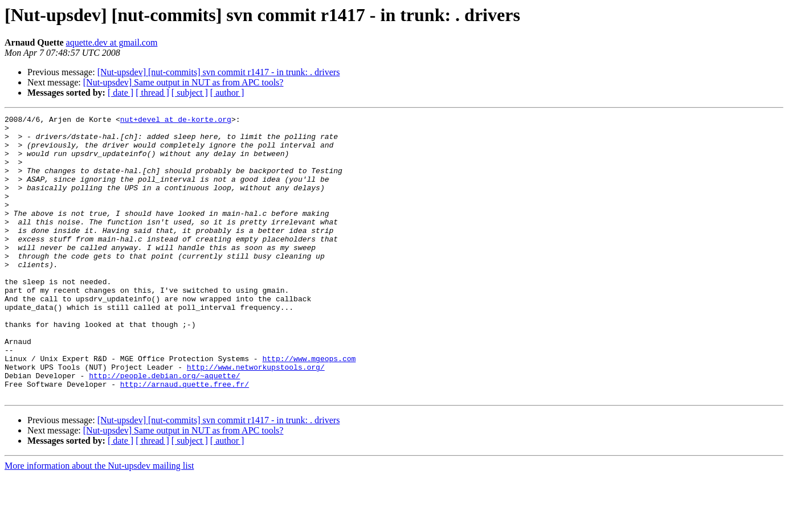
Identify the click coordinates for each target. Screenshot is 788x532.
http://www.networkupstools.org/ (256, 418)
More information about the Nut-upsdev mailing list (99, 522)
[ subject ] (190, 93)
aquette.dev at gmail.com (112, 42)
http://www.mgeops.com (309, 408)
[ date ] (121, 93)
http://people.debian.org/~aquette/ (164, 428)
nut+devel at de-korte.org (176, 121)
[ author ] (227, 93)
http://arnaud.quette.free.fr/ (185, 439)
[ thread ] (152, 93)
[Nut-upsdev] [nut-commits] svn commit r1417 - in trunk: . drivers (219, 72)
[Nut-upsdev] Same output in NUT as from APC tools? (183, 82)
